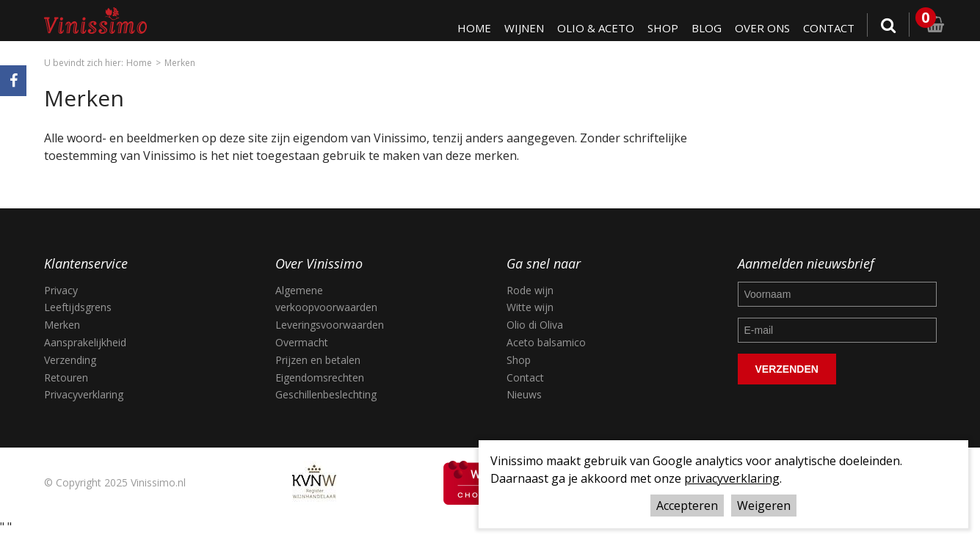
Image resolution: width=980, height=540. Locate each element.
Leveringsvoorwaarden (330, 325)
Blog (704, 28)
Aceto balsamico (546, 342)
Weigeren (764, 506)
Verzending (70, 360)
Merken (180, 63)
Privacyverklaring (84, 394)
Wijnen (519, 28)
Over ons (760, 28)
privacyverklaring (732, 478)
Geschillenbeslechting (326, 394)
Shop (660, 28)
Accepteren (687, 506)
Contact (828, 28)
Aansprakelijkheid (85, 342)
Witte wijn (530, 307)
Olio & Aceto (592, 28)
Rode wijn (530, 290)
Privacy (61, 290)
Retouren (66, 377)
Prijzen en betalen (318, 360)
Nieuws (524, 394)
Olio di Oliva (535, 325)
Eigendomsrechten (320, 377)
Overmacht (302, 342)
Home (468, 28)
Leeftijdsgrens (78, 307)
